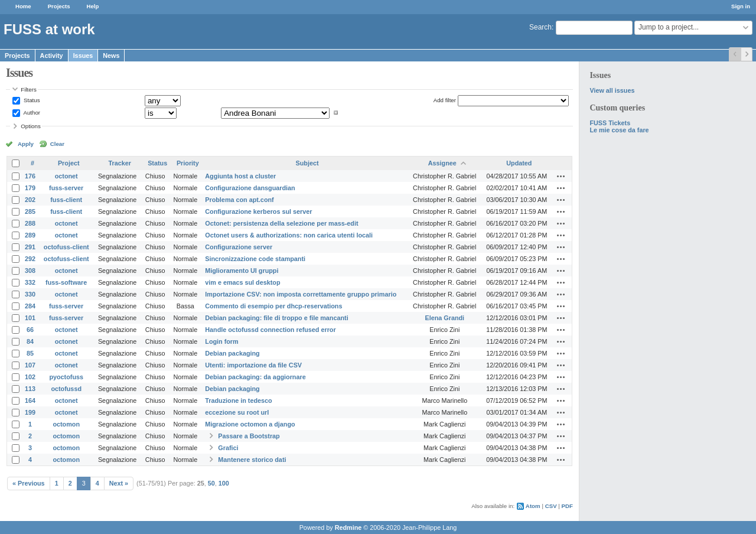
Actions (561, 176)
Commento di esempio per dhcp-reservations (273, 306)
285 (30, 211)
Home (23, 6)
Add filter (445, 100)
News (111, 56)
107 (30, 365)
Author (31, 113)
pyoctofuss (66, 377)
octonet (66, 176)
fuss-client (66, 200)
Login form (221, 341)
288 (30, 223)
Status (31, 100)
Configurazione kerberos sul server (258, 211)
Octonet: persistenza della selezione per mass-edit (281, 223)
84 (30, 341)
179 (30, 188)
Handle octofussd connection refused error (270, 330)
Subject (307, 163)
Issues (83, 56)
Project (69, 163)
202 (30, 200)
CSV (551, 506)
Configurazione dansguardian (250, 188)
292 (30, 259)
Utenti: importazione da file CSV (253, 365)
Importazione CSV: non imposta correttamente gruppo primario (301, 294)
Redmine (348, 528)
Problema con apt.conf (239, 200)
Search (540, 27)
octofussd (66, 389)
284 (30, 306)
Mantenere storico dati (252, 460)
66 (30, 330)
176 (30, 176)
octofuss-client (66, 247)
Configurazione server (239, 247)
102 (30, 377)
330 (30, 294)
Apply (26, 144)
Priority (188, 163)
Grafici (228, 448)
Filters (28, 89)
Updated (519, 163)
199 (30, 412)
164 (30, 400)
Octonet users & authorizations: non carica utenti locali (289, 235)
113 (30, 389)
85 (30, 353)
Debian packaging (232, 353)
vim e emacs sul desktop (242, 282)
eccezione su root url (237, 412)
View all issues (612, 90)
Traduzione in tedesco (238, 400)
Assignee (442, 163)
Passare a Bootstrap (249, 436)
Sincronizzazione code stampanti (255, 259)
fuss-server (66, 188)
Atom (533, 506)
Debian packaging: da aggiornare (255, 377)
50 (211, 483)
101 (30, 318)
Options (31, 126)
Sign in (741, 6)
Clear (57, 144)
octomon (66, 424)
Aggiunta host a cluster (240, 176)
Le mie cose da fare (619, 130)
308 (30, 271)
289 (30, 235)
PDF (567, 506)
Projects (59, 6)
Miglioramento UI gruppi (242, 271)
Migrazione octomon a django (250, 424)
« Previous (29, 483)
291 (30, 247)
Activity (52, 56)
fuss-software (66, 282)
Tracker (119, 163)
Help (93, 6)
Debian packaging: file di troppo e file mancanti (276, 318)
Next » (119, 483)
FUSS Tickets (610, 123)
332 (30, 282)
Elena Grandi (445, 318)
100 (224, 483)
